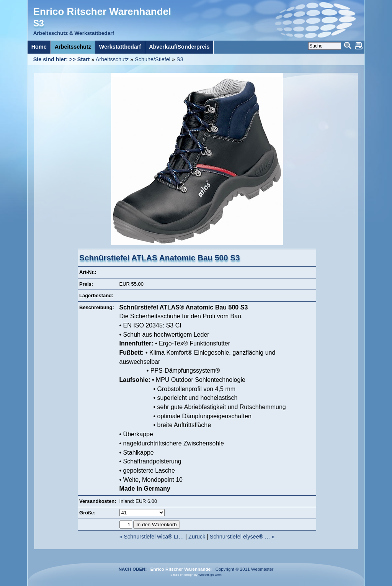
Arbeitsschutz (112, 59)
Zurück (197, 537)
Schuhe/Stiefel (153, 59)
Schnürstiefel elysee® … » (242, 537)
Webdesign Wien (210, 575)
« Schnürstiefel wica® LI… (151, 537)
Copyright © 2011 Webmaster (243, 569)
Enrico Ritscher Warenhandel (102, 11)
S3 (180, 59)
